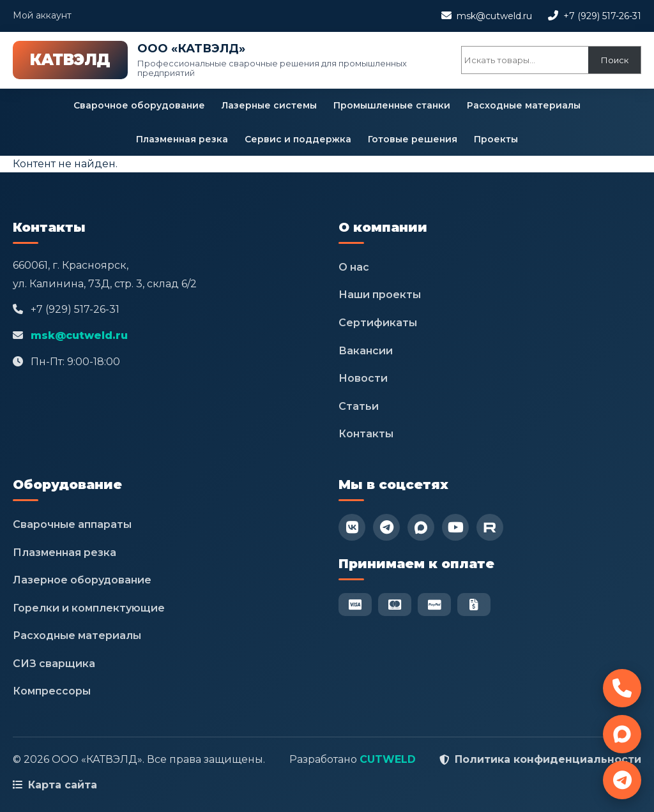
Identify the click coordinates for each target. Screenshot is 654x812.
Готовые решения (413, 139)
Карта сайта (63, 785)
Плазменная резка (182, 139)
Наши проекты (380, 295)
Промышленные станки (392, 105)
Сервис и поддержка (298, 139)
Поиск (615, 60)
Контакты (366, 434)
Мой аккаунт (42, 15)
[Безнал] (474, 605)
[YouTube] (455, 527)
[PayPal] (434, 605)
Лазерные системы (269, 105)
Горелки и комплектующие (89, 608)
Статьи (359, 406)
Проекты (496, 139)
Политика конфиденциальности (548, 759)
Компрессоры (52, 691)
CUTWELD (388, 759)
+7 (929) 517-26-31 (602, 16)
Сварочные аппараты (72, 524)
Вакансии (366, 351)
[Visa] (355, 605)
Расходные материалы (524, 105)
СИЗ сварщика (54, 664)
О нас (354, 267)
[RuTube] (490, 527)
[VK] (352, 527)
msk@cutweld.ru (494, 16)
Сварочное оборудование (139, 105)
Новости (363, 378)
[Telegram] (386, 527)
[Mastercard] (395, 605)
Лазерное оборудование (82, 580)
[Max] (421, 527)
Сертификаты (378, 323)
